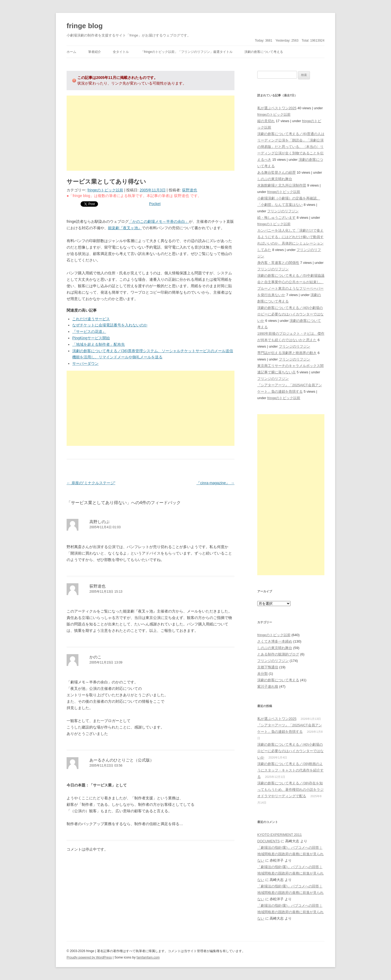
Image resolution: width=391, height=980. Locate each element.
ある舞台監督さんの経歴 (276, 172)
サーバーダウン (85, 363)
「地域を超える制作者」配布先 (99, 344)
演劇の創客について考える (264, 52)
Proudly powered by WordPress (89, 957)
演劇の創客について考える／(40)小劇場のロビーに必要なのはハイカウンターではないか (290, 314)
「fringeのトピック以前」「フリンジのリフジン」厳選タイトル (187, 52)
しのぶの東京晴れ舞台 (275, 179)
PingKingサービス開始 (91, 338)
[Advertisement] (151, 133)
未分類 (263, 674)
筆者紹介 (95, 52)
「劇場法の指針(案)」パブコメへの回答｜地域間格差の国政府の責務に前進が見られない (290, 854)
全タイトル (121, 52)
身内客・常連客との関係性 (278, 263)
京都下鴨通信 (268, 667)
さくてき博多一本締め (275, 641)
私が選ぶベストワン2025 (277, 108)
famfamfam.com (148, 957)
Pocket (155, 204)
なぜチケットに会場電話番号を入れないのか (110, 325)
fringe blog (85, 26)
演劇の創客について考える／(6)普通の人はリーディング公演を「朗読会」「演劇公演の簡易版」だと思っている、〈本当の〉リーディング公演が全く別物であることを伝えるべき (291, 147)
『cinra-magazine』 (215, 483)
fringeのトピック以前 (105, 190)
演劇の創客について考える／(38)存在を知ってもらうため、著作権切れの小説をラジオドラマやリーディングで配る (290, 790)
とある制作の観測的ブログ (278, 654)
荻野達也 (190, 190)
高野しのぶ (99, 522)
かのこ (95, 657)
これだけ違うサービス (91, 319)
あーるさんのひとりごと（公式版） (122, 760)
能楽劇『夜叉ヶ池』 (125, 228)
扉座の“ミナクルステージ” (91, 483)
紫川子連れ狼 (268, 686)
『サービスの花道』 (89, 331)
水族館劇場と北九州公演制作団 (282, 185)
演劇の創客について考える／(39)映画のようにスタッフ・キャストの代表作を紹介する (290, 770)
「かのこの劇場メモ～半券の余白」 (159, 221)
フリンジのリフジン (283, 211)
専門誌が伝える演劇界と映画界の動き (287, 353)
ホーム (71, 52)
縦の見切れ (266, 121)
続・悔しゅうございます (276, 218)
